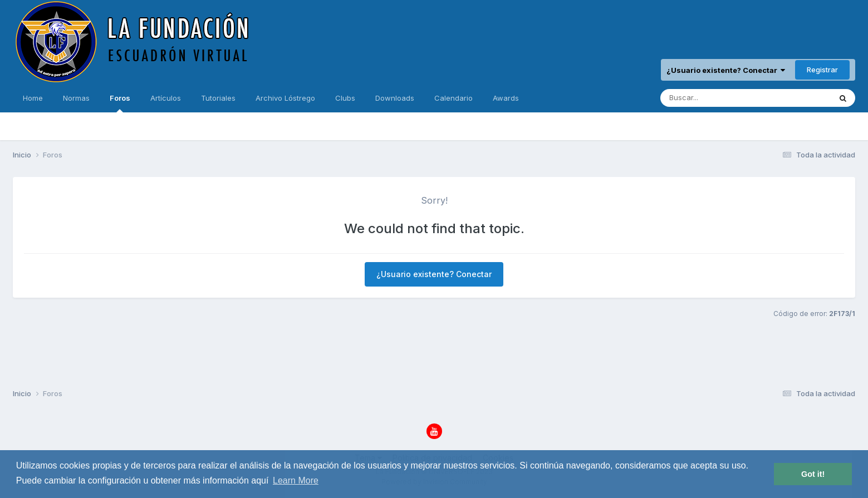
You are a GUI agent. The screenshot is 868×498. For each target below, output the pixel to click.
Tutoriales (218, 98)
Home (33, 98)
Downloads (395, 98)
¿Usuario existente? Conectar (726, 70)
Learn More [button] (296, 480)
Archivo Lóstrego (285, 98)
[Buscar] (714, 98)
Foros (120, 103)
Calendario (453, 98)
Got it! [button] (813, 474)
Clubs (345, 98)
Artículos (166, 98)
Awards (506, 98)
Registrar (822, 70)
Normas (76, 98)
